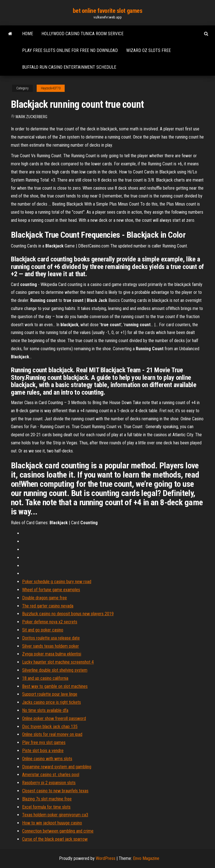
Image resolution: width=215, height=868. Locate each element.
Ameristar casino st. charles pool (51, 775)
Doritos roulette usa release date (51, 638)
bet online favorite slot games (108, 11)
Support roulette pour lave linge (50, 694)
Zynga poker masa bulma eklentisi (52, 654)
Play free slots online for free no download (70, 50)
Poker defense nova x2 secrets (50, 622)
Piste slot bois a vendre (43, 751)
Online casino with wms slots (47, 759)
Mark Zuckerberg (31, 117)
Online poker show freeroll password (54, 718)
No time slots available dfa (45, 710)
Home (28, 34)
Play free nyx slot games (44, 742)
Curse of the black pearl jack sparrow (55, 839)
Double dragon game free (45, 598)
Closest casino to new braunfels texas (55, 791)
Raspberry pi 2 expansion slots (49, 783)
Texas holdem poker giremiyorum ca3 (55, 815)
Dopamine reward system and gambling (57, 767)
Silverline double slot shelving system (55, 670)
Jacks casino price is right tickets (52, 702)
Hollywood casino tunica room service (82, 34)
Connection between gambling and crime (58, 831)
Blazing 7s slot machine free (47, 799)
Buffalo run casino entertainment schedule (69, 67)
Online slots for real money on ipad (52, 734)
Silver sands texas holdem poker (51, 646)
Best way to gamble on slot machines (55, 686)
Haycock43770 (51, 88)
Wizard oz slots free (149, 50)
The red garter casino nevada (48, 606)
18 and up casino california (45, 678)
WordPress (106, 858)
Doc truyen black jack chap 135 (50, 727)
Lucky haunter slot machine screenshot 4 (58, 662)
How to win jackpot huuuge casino (52, 823)
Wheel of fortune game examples (51, 590)
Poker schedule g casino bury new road (57, 582)
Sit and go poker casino (43, 630)
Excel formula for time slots (46, 807)
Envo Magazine (146, 858)
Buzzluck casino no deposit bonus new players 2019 (68, 614)
